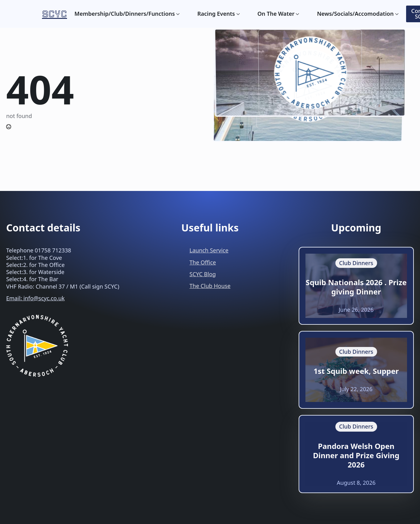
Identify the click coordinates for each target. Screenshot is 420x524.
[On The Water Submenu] (297, 14)
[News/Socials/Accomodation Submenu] (396, 14)
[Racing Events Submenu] (237, 14)
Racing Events (216, 14)
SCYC (55, 14)
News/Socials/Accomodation (355, 14)
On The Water (276, 14)
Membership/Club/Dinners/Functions (125, 14)
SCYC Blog (203, 274)
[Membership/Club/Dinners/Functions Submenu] (177, 14)
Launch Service (209, 250)
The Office (203, 262)
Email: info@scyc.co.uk (35, 298)
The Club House (210, 286)
